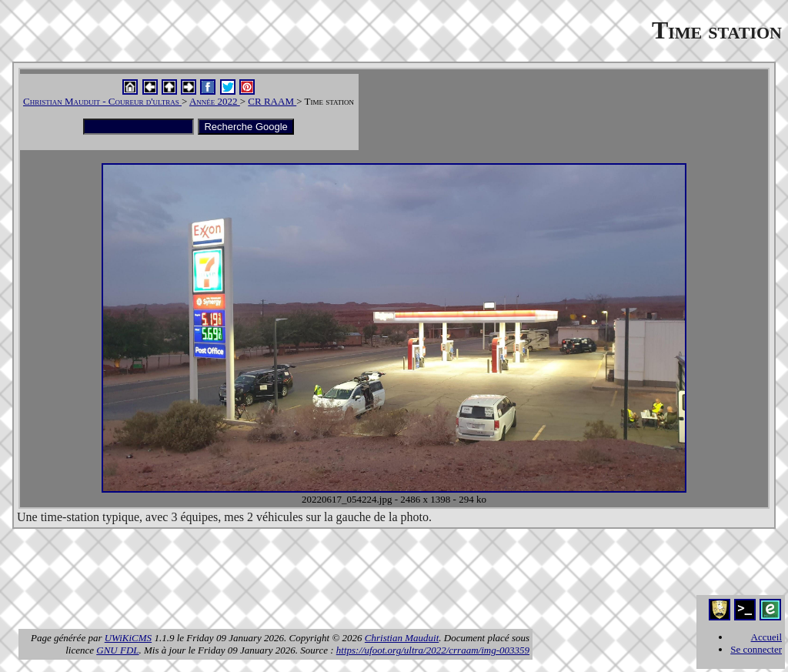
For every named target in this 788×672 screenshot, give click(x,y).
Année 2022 (215, 101)
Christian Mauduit (402, 638)
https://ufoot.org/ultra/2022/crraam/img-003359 (433, 650)
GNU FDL (117, 650)
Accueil (766, 637)
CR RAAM (272, 101)
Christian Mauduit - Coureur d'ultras (102, 101)
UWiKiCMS (128, 638)
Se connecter (756, 649)
